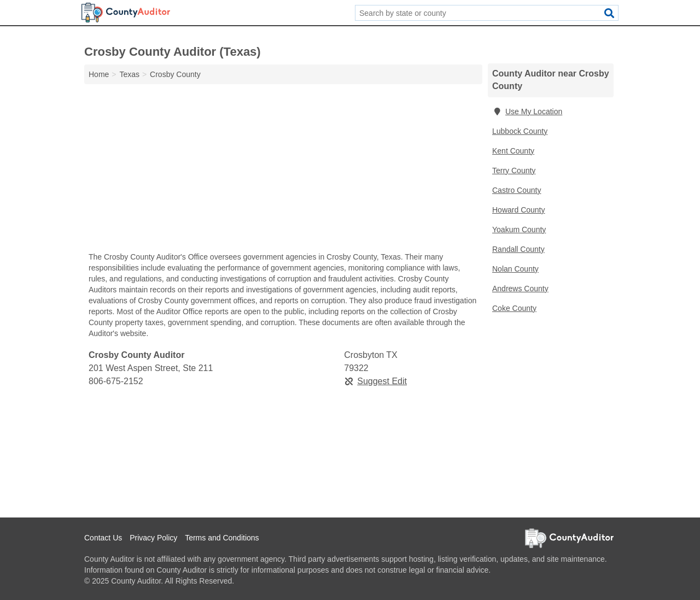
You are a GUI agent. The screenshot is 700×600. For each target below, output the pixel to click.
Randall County (518, 249)
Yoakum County (519, 230)
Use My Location (527, 111)
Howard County (519, 210)
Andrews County (520, 289)
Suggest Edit (375, 381)
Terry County (514, 170)
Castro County (517, 190)
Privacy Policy (153, 538)
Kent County (513, 151)
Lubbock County (520, 131)
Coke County (514, 308)
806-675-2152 (116, 381)
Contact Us (103, 538)
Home (99, 74)
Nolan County (515, 269)
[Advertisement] (283, 170)
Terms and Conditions (222, 538)
